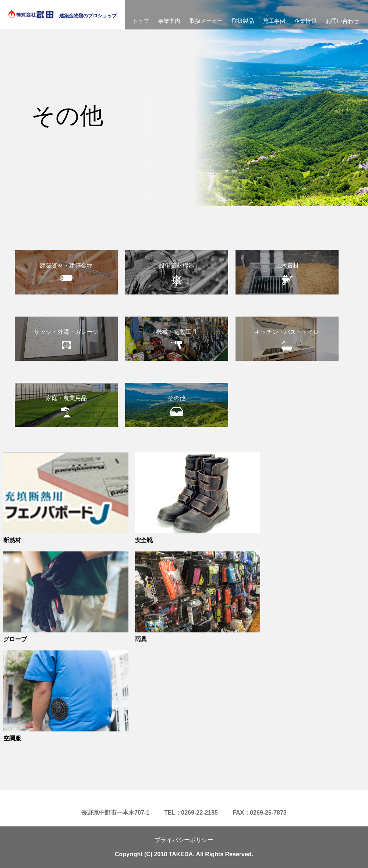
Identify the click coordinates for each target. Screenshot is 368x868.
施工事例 (274, 21)
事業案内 (169, 21)
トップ (141, 21)
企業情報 (305, 21)
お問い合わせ (342, 21)
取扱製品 (243, 21)
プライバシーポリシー (184, 840)
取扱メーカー (206, 21)
